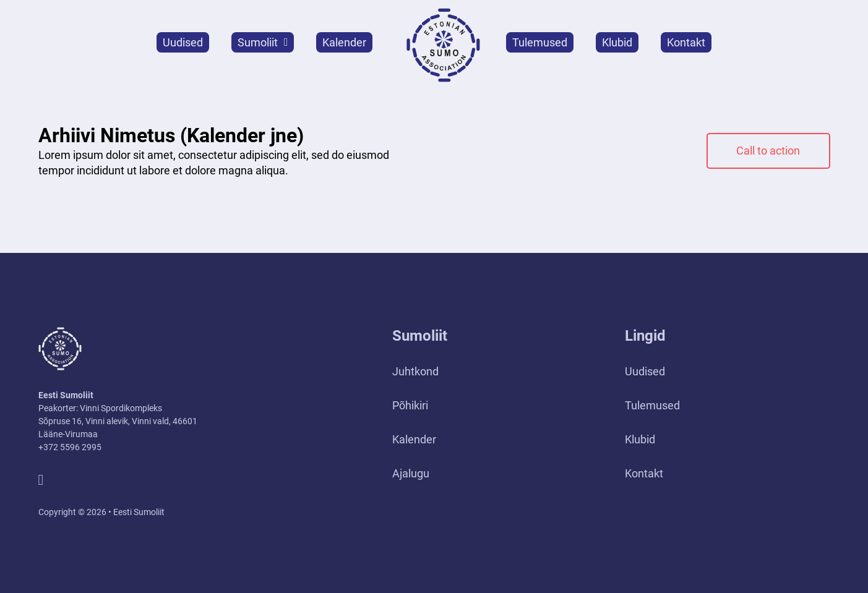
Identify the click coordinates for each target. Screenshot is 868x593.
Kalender (344, 42)
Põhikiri (410, 405)
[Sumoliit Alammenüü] (286, 42)
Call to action (768, 151)
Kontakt (686, 42)
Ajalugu (411, 473)
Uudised (183, 42)
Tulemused (540, 42)
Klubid (617, 42)
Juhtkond (415, 371)
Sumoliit (258, 42)
